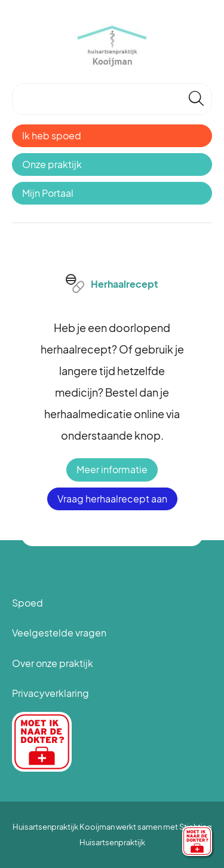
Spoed (27, 603)
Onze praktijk (52, 164)
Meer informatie (112, 469)
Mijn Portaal (48, 193)
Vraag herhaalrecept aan (112, 499)
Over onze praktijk (53, 663)
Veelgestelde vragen (59, 633)
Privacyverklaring (50, 693)
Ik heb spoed (52, 135)
